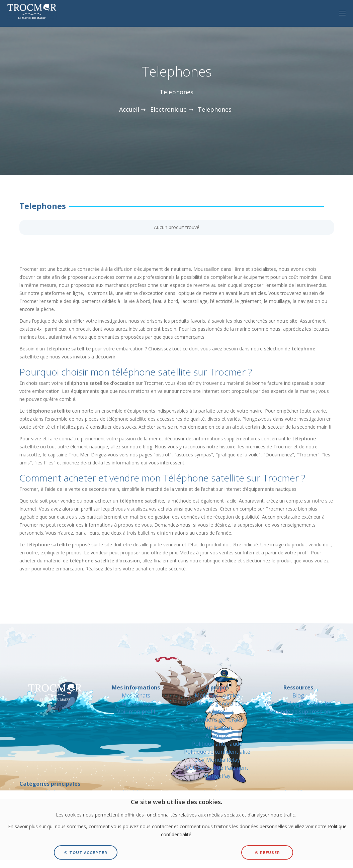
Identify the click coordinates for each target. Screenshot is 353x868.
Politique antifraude (217, 744)
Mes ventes (136, 703)
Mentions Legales (217, 695)
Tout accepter (86, 853)
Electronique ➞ (172, 109)
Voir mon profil (136, 712)
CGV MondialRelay (217, 760)
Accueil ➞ (133, 109)
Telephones (215, 109)
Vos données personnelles (298, 703)
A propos (217, 736)
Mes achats (136, 695)
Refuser (267, 853)
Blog (298, 695)
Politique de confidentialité (217, 752)
